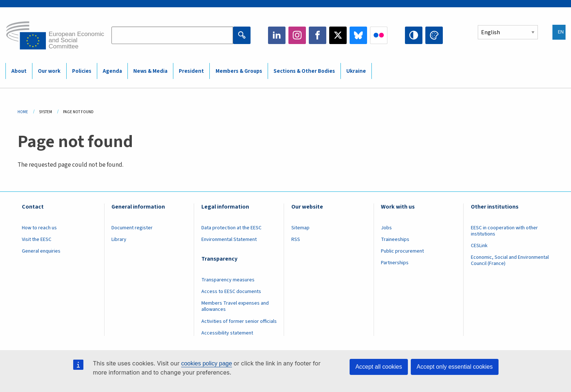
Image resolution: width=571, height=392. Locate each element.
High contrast (414, 35)
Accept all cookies (379, 367)
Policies (82, 71)
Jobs (386, 228)
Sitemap (300, 228)
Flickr (379, 35)
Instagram (297, 35)
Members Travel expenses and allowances (235, 306)
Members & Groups (239, 71)
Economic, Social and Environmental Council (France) (510, 260)
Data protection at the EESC (231, 228)
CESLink (479, 246)
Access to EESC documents (231, 292)
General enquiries (41, 251)
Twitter (338, 35)
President (191, 71)
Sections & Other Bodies (304, 71)
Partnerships (395, 263)
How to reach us (39, 228)
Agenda (112, 71)
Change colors (434, 35)
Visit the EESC (37, 239)
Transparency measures (228, 280)
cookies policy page (206, 363)
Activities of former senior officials (239, 321)
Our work (49, 71)
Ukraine (356, 71)
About (19, 71)
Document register (132, 228)
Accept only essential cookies (455, 367)
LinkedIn (277, 35)
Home (23, 112)
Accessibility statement (227, 333)
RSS (296, 239)
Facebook (318, 35)
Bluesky (358, 35)
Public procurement (402, 251)
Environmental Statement (229, 239)
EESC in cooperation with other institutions (504, 231)
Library (119, 239)
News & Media (150, 71)
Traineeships (395, 239)
